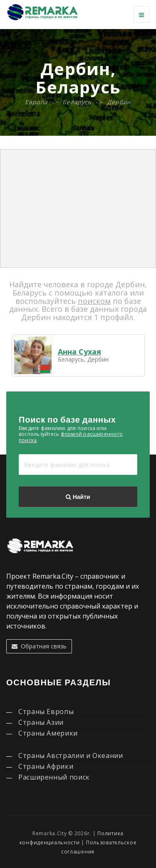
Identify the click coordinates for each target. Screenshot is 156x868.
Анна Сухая (79, 352)
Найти (78, 497)
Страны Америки (48, 733)
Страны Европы (46, 712)
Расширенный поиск (54, 777)
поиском (94, 301)
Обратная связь (39, 646)
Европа (36, 102)
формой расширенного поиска (71, 437)
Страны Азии (41, 722)
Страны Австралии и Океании (71, 756)
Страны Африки (46, 766)
